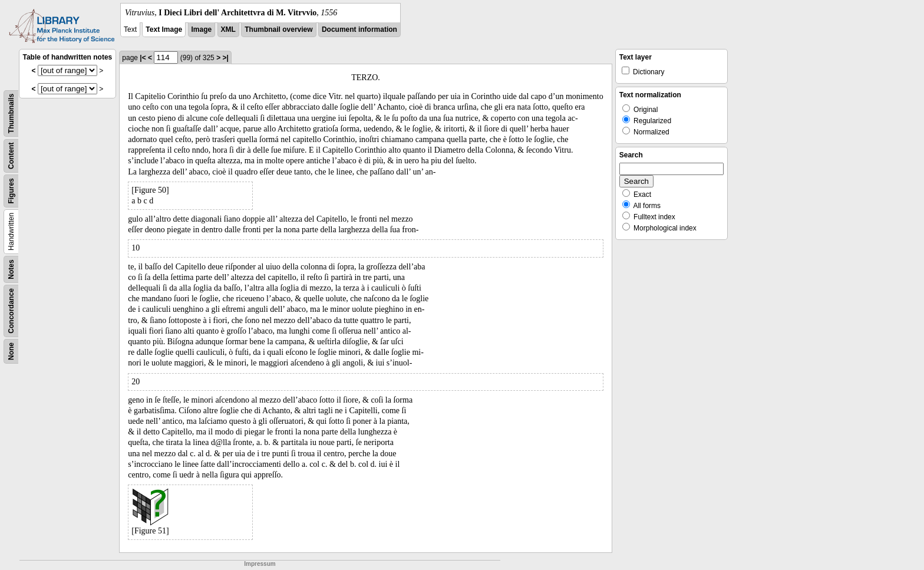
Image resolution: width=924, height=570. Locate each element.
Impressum (260, 564)
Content (11, 156)
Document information (359, 29)
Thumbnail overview (278, 29)
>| (225, 58)
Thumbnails (11, 113)
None (11, 351)
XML (228, 29)
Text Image (164, 29)
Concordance (11, 311)
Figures (11, 191)
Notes (11, 269)
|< (143, 58)
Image (202, 29)
